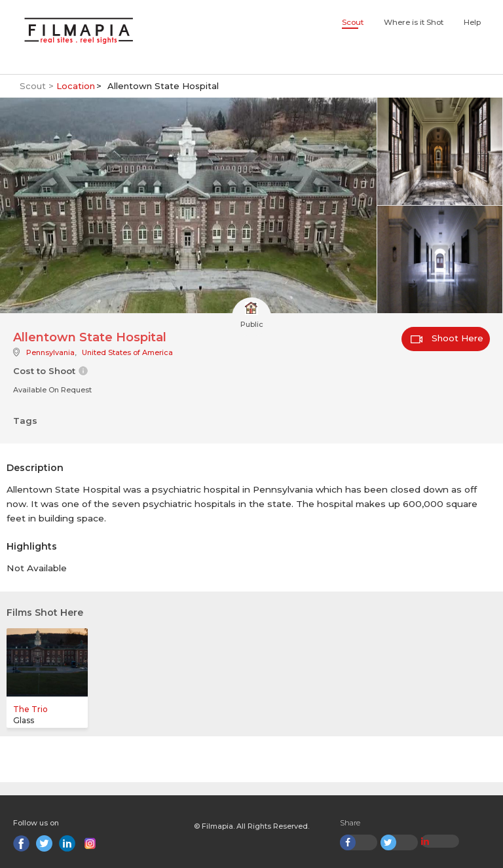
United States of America (127, 352)
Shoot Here (447, 338)
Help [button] (472, 22)
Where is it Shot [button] (414, 22)
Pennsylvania (50, 352)
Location (76, 86)
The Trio (30, 709)
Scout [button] (353, 22)
